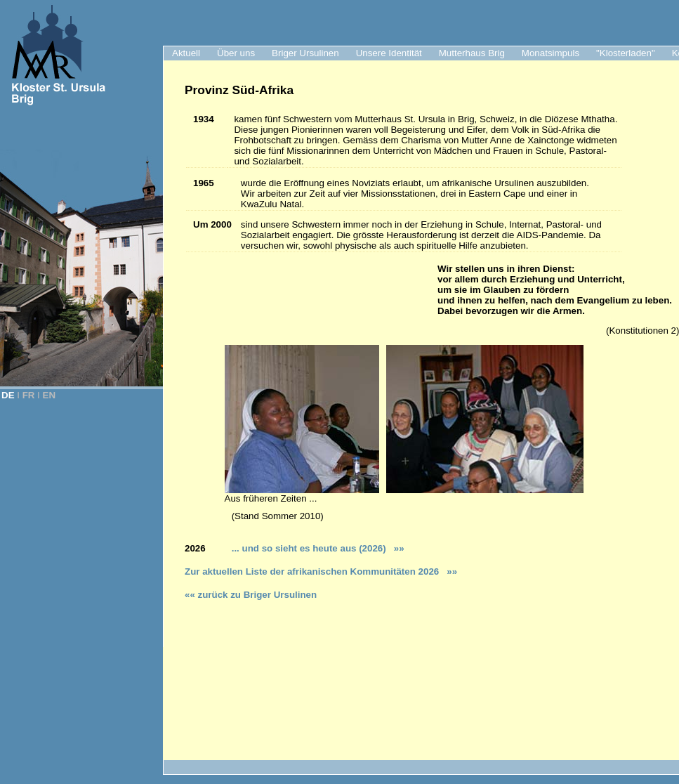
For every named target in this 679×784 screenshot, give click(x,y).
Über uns (236, 53)
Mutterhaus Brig (472, 53)
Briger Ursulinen (305, 53)
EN (50, 395)
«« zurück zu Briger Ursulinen (251, 595)
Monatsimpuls (551, 53)
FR (29, 395)
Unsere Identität (389, 53)
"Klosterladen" (626, 53)
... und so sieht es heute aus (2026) (315, 548)
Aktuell (186, 53)
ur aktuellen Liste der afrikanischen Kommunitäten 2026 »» (324, 571)
